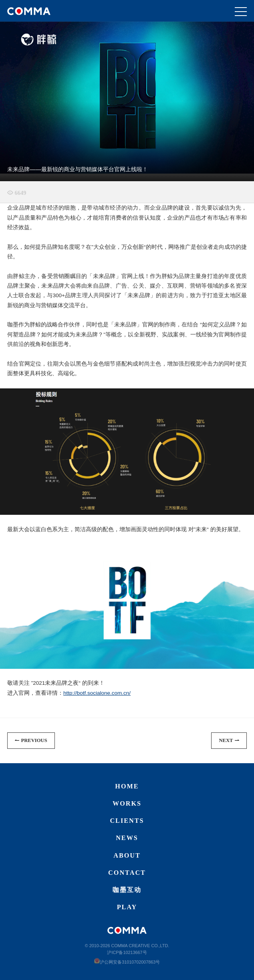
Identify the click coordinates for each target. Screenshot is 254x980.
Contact (127, 873)
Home (127, 786)
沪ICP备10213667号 (127, 952)
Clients (127, 821)
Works (127, 804)
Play (127, 907)
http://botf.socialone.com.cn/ (97, 693)
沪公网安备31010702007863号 (127, 962)
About (127, 856)
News (127, 838)
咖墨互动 (127, 890)
